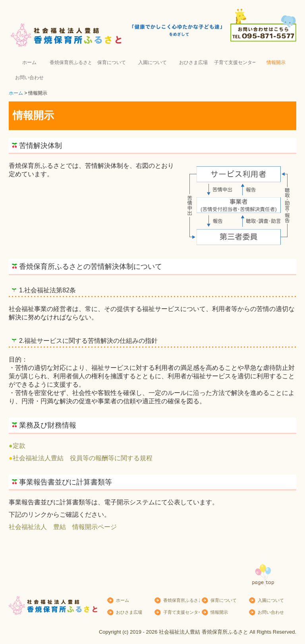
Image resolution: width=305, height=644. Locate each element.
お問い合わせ (29, 78)
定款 (19, 446)
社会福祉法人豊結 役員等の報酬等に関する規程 (83, 458)
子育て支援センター (235, 62)
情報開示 (276, 62)
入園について (152, 62)
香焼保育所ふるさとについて (70, 62)
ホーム (29, 62)
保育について (112, 62)
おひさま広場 (193, 62)
